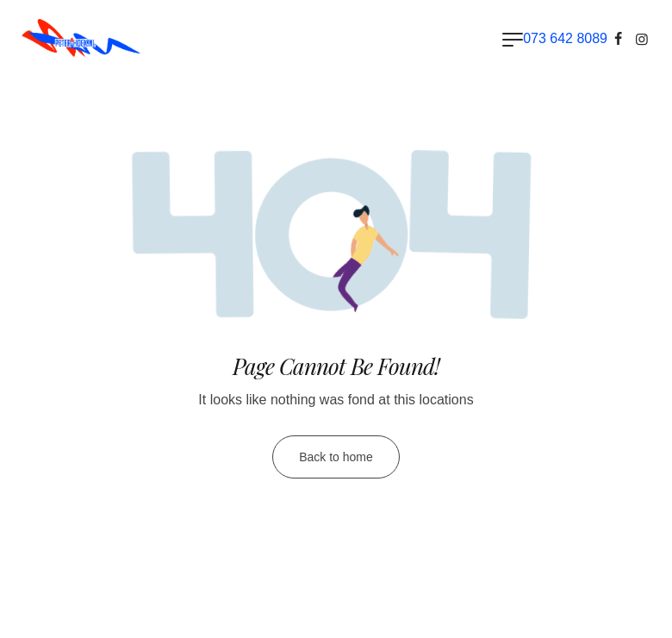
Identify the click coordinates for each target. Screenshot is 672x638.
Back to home (336, 457)
